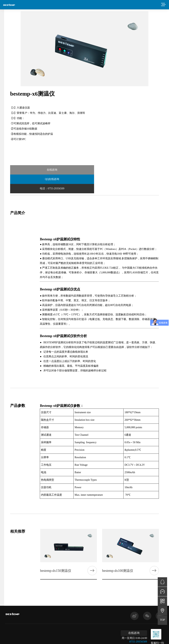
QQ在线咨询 (84, 170)
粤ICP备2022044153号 (67, 638)
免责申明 (88, 638)
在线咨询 (35, 170)
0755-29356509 (140, 622)
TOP (162, 620)
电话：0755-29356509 (134, 170)
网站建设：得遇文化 (108, 638)
